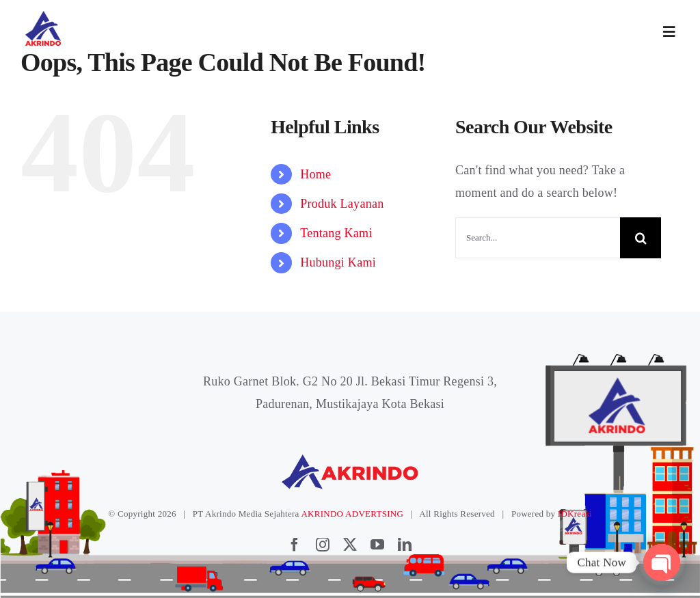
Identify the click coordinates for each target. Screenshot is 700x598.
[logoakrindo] (43, 16)
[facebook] (295, 545)
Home (315, 174)
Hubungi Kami (338, 262)
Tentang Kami (336, 233)
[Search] (641, 238)
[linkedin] (405, 545)
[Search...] (538, 238)
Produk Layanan (342, 204)
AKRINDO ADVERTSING (352, 514)
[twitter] (350, 545)
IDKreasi (575, 514)
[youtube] (377, 545)
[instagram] (323, 545)
